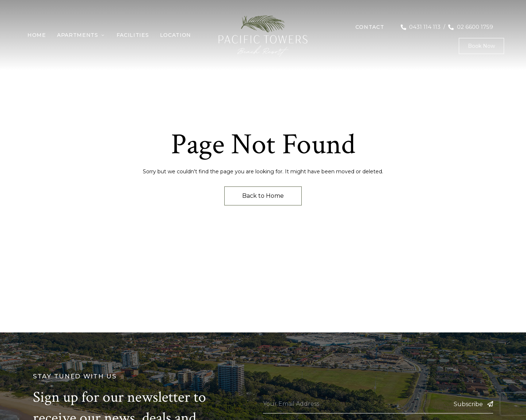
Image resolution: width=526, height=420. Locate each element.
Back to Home (263, 196)
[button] (481, 46)
